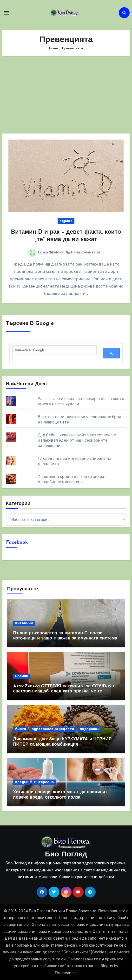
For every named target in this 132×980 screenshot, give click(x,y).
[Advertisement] (67, 95)
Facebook (17, 542)
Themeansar (66, 973)
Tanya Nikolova (46, 252)
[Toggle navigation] (6, 13)
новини (22, 676)
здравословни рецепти (53, 729)
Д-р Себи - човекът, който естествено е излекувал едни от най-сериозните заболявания (77, 440)
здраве (66, 221)
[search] (51, 350)
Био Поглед (66, 855)
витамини (24, 623)
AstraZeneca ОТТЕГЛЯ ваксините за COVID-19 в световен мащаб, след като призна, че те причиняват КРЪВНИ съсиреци (65, 691)
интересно (44, 782)
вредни (22, 782)
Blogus (107, 966)
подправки (90, 729)
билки (21, 729)
